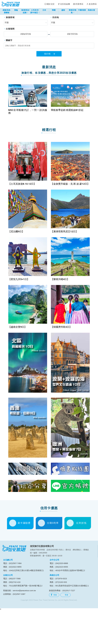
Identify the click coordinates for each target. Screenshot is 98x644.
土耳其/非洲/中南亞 (35, 12)
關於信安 (51, 4)
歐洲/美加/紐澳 (26, 12)
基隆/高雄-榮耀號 (7, 11)
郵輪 (16, 10)
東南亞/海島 (73, 12)
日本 (44, 10)
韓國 (54, 10)
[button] (5, 30)
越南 (63, 10)
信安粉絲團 (65, 4)
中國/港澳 (82, 10)
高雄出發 (91, 10)
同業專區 (79, 4)
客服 (54, 627)
